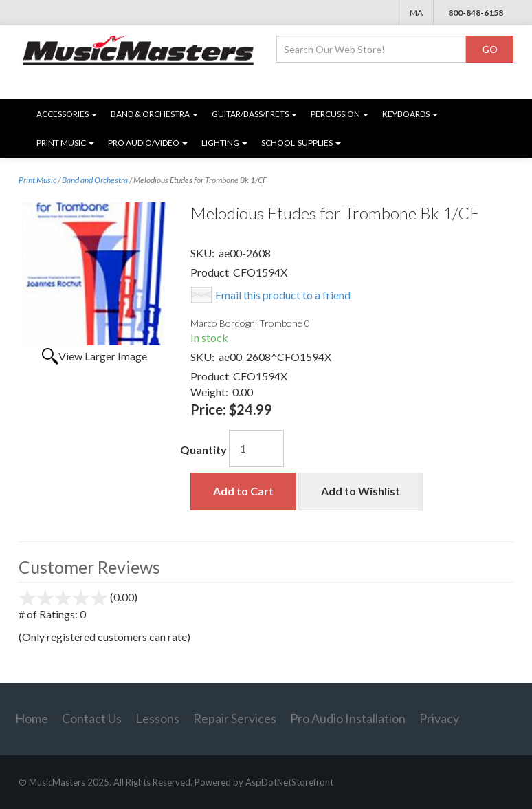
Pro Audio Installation (348, 718)
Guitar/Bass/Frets (254, 114)
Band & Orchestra (154, 114)
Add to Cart (243, 491)
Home (32, 718)
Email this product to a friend (283, 295)
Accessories (67, 114)
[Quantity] (256, 449)
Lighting (224, 143)
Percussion (340, 114)
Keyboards (410, 114)
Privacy (439, 718)
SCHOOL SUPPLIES (301, 143)
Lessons (157, 718)
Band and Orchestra (95, 180)
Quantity (203, 450)
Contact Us (92, 718)
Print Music (65, 143)
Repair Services (235, 718)
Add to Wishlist (361, 491)
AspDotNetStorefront (289, 782)
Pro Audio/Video (148, 143)
